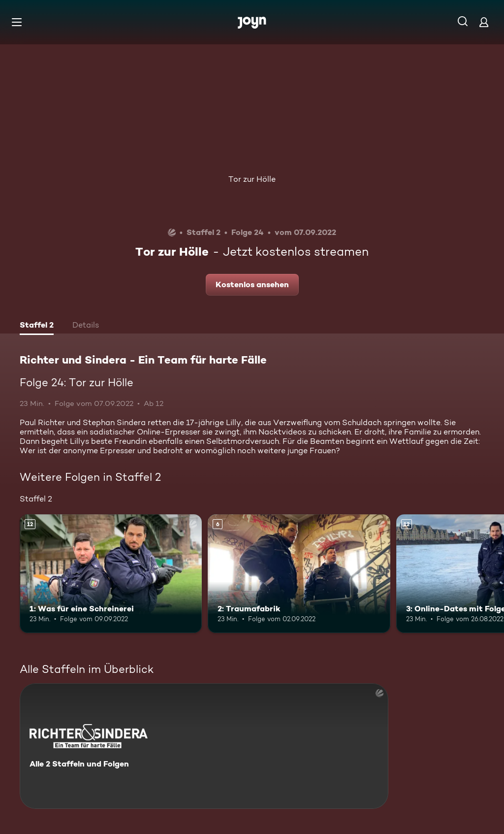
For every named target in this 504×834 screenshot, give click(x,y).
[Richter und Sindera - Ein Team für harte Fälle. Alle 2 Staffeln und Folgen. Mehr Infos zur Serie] (204, 746)
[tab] (37, 326)
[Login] (484, 22)
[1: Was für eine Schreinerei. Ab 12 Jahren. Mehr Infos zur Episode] (111, 574)
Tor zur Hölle (252, 179)
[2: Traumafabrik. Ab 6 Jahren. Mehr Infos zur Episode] (299, 574)
